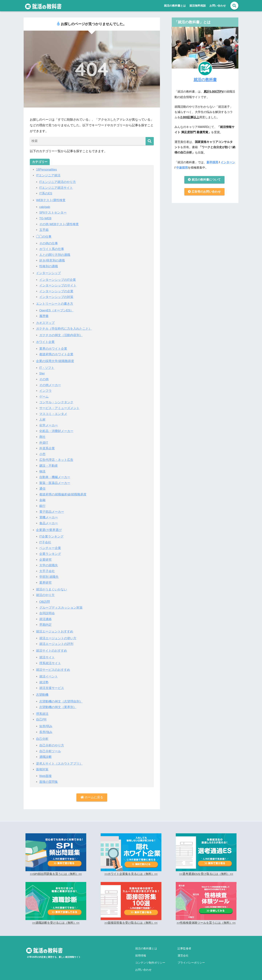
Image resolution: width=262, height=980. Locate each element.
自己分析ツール (50, 746)
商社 (42, 435)
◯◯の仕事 (44, 236)
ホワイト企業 (45, 341)
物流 (42, 469)
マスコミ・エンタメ (53, 412)
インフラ (45, 389)
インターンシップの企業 (56, 290)
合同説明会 (47, 610)
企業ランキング (50, 551)
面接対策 (42, 765)
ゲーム (44, 395)
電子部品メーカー (52, 509)
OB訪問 (45, 598)
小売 (42, 452)
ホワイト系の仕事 (52, 248)
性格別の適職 (49, 266)
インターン (228, 162)
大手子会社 (47, 568)
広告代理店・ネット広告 (56, 458)
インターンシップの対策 (56, 296)
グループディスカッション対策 (61, 604)
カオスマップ (45, 322)
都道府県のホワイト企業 (56, 353)
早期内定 (45, 621)
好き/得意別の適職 (52, 260)
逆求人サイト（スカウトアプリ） (59, 759)
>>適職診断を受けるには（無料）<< (56, 918)
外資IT (44, 441)
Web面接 (46, 771)
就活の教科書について (204, 180)
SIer (42, 372)
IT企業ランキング (51, 534)
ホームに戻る (92, 793)
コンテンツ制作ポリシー (150, 956)
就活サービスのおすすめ (53, 666)
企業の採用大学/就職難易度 (55, 360)
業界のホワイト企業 (53, 347)
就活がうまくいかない (51, 586)
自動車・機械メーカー (55, 475)
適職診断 (45, 752)
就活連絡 (45, 615)
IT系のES (46, 193)
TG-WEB (45, 218)
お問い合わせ (218, 6)
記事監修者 (184, 943)
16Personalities (47, 170)
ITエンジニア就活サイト (56, 188)
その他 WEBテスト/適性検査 (59, 224)
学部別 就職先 (49, 574)
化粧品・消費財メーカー (56, 429)
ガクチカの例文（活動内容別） (61, 334)
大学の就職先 (49, 562)
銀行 (42, 503)
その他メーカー (50, 383)
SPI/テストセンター (53, 212)
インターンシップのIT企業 (58, 279)
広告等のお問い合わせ (204, 192)
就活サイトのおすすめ (51, 647)
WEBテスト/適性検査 (51, 200)
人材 (42, 418)
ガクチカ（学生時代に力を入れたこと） (64, 327)
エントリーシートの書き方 (55, 303)
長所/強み (46, 728)
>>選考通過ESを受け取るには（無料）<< (206, 869)
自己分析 (42, 734)
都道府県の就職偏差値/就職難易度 (63, 492)
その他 (44, 378)
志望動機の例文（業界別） (58, 703)
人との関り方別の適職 (55, 254)
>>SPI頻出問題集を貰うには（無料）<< (56, 869)
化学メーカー (49, 423)
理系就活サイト (50, 659)
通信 (42, 486)
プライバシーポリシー (191, 956)
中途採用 (182, 168)
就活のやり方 (45, 592)
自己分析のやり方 (52, 741)
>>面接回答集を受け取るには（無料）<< (131, 918)
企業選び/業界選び (49, 527)
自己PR (41, 715)
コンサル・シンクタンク (56, 400)
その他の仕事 (49, 243)
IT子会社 (45, 539)
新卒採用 (212, 162)
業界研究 (45, 579)
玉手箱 (44, 230)
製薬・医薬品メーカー (55, 480)
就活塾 (44, 678)
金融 (42, 498)
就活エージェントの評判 (56, 640)
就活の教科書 (205, 79)
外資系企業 (47, 446)
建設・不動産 (49, 463)
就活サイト (47, 653)
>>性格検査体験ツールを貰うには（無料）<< (206, 918)
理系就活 (42, 709)
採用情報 (141, 950)
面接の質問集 (49, 777)
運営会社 (183, 950)
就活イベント (49, 672)
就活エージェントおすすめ (55, 628)
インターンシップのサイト (58, 285)
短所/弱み (46, 722)
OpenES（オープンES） (57, 309)
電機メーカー (49, 515)
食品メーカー (49, 520)
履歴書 (44, 315)
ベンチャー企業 (50, 545)
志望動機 (42, 691)
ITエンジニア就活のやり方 (58, 182)
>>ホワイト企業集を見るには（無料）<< (131, 869)
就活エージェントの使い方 (58, 634)
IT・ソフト (47, 366)
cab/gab (45, 207)
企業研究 (45, 556)
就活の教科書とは (175, 6)
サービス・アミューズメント (59, 406)
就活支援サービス (52, 684)
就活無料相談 (198, 6)
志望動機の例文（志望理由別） (61, 697)
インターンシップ (48, 272)
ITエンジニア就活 (48, 175)
